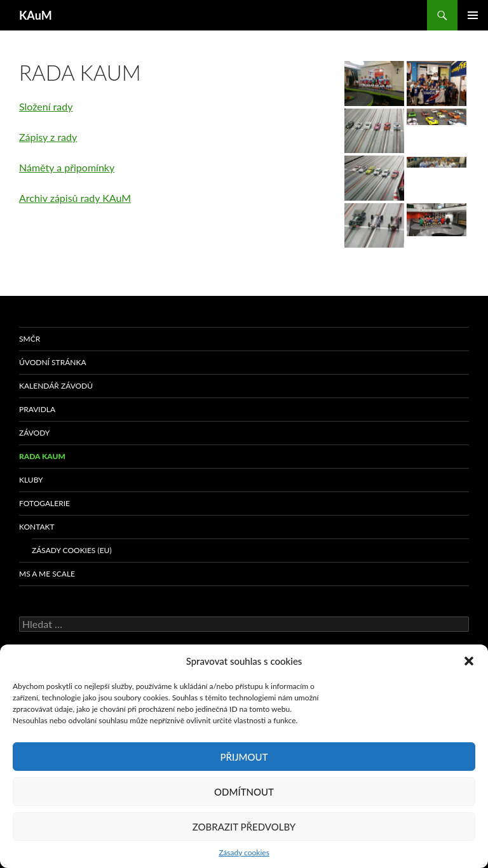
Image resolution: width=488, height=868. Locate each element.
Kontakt (37, 527)
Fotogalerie (44, 503)
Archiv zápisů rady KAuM (75, 198)
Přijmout (244, 757)
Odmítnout (244, 792)
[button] (469, 661)
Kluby (31, 480)
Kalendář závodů (56, 386)
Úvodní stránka (53, 362)
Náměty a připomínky (67, 167)
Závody (34, 433)
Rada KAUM (42, 456)
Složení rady (46, 106)
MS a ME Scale (47, 574)
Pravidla (37, 409)
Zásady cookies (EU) (72, 550)
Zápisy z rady (48, 137)
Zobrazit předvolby (244, 827)
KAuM (36, 15)
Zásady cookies (244, 852)
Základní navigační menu (473, 15)
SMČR (30, 339)
